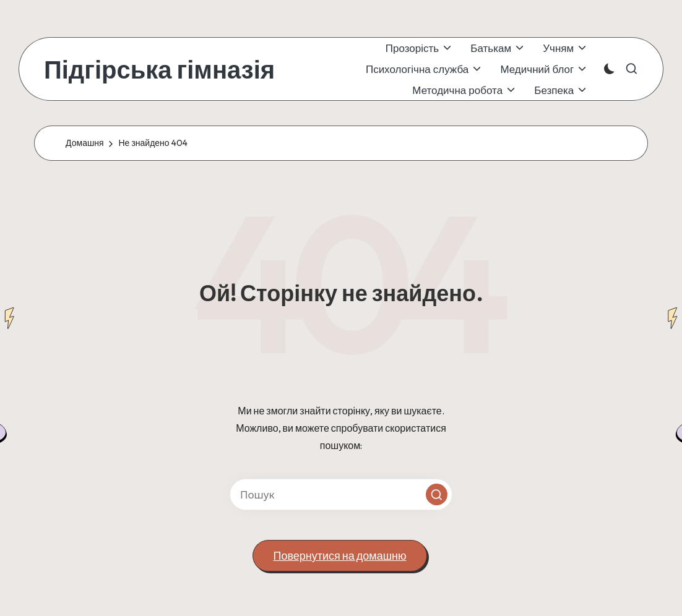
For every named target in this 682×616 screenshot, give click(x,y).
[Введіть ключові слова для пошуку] (341, 494)
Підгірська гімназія (159, 69)
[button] (437, 494)
